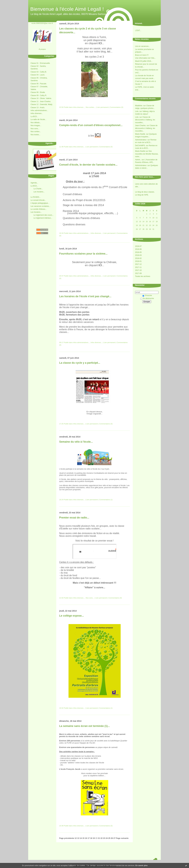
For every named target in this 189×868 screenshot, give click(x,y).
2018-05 (138, 252)
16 (86, 838)
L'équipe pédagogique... (40, 203)
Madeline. (139, 106)
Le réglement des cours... (43, 215)
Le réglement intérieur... (43, 218)
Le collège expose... (72, 616)
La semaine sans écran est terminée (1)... (85, 726)
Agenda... (34, 183)
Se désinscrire (147, 298)
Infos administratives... (39, 110)
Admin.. (138, 160)
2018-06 (138, 249)
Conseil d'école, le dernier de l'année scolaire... (88, 165)
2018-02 (138, 258)
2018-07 (138, 246)
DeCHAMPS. (140, 146)
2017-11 (138, 267)
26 (112, 838)
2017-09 (138, 273)
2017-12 (138, 264)
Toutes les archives (143, 276)
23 (104, 838)
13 (78, 838)
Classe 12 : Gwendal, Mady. (42, 104)
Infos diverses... (37, 113)
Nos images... (36, 125)
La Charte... (38, 189)
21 (99, 838)
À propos (42, 49)
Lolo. (137, 111)
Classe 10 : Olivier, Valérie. (41, 98)
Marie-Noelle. (140, 134)
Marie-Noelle (140, 151)
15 (83, 838)
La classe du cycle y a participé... (80, 363)
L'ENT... (138, 30)
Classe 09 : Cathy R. (39, 95)
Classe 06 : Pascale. (39, 84)
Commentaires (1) (106, 500)
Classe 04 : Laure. (38, 75)
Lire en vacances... (143, 46)
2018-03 (138, 255)
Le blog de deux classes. (145, 192)
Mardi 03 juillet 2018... (144, 61)
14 (81, 838)
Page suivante (122, 838)
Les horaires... (39, 192)
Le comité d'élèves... (39, 209)
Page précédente (67, 838)
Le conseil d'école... (38, 200)
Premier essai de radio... (74, 518)
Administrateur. (141, 140)
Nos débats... (36, 123)
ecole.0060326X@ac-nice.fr (42, 23)
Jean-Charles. (141, 125)
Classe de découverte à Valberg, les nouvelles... (145, 120)
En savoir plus (141, 865)
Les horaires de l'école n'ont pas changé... (85, 296)
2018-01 (138, 261)
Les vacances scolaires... (40, 206)
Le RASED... (36, 197)
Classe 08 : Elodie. (38, 92)
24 (107, 838)
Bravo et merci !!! (142, 55)
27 (114, 838)
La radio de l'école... (38, 119)
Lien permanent (103, 107)
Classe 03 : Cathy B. (39, 72)
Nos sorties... (36, 132)
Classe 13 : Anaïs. (38, 108)
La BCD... (34, 117)
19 (94, 838)
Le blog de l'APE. (142, 195)
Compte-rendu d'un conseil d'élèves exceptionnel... (91, 125)
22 (101, 838)
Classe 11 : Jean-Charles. (41, 101)
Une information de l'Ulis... (145, 58)
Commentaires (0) (117, 107)
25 (109, 838)
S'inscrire (147, 295)
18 (91, 838)
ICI (98, 135)
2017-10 (138, 270)
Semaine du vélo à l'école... (76, 442)
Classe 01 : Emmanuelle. (40, 63)
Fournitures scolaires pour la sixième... (83, 254)
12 (76, 838)
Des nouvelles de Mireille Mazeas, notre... (147, 154)
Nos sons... (35, 129)
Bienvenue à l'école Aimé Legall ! (67, 9)
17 (89, 838)
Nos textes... (36, 135)
